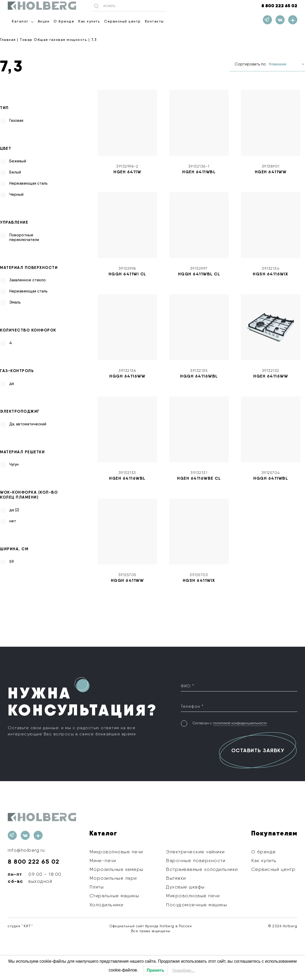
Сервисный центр (123, 21)
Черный (16, 194)
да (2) (14, 510)
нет (13, 521)
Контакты (154, 21)
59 (12, 561)
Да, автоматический (28, 424)
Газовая (16, 120)
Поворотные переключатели (24, 237)
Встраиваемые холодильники (202, 869)
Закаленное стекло (28, 280)
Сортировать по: (251, 64)
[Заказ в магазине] (286, 64)
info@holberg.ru (27, 850)
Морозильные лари (113, 878)
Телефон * (192, 706)
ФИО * (188, 686)
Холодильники (106, 904)
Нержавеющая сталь (28, 183)
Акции (44, 21)
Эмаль (15, 302)
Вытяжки (176, 878)
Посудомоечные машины (196, 904)
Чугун (14, 464)
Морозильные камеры (116, 869)
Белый (15, 172)
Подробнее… (184, 970)
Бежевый (18, 161)
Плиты (97, 887)
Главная (8, 40)
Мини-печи (103, 860)
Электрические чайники (195, 851)
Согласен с (230, 722)
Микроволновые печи (116, 851)
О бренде (64, 21)
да (12, 383)
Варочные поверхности (196, 860)
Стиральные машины (114, 896)
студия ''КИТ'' (20, 926)
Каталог (20, 21)
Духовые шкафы (185, 887)
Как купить (89, 21)
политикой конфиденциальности (240, 722)
